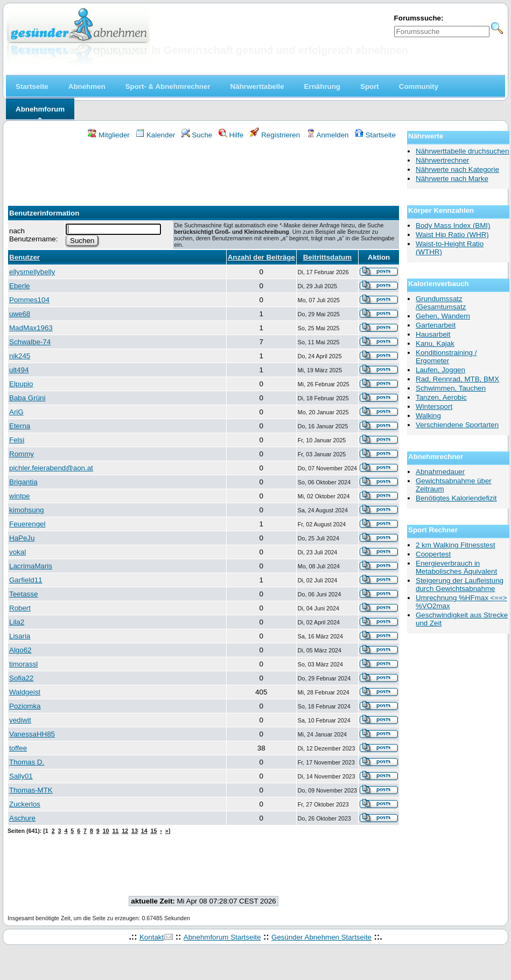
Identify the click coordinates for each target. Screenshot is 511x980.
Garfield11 (26, 580)
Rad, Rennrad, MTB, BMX (457, 379)
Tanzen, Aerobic (441, 397)
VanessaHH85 (32, 734)
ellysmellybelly (32, 272)
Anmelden (328, 135)
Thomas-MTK (31, 790)
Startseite (375, 135)
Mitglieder (108, 135)
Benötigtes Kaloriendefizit (456, 498)
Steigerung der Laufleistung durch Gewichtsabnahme (460, 585)
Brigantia (23, 482)
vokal (17, 552)
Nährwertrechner (442, 160)
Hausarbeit (433, 334)
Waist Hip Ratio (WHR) (452, 235)
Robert (20, 608)
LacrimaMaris (31, 566)
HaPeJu (22, 538)
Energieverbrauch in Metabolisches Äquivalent (456, 567)
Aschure (22, 818)
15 (154, 831)
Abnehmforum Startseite (222, 937)
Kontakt (152, 937)
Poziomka (25, 706)
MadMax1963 (31, 328)
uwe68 (20, 314)
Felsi (17, 440)
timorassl (23, 664)
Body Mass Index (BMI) (453, 225)
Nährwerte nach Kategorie (457, 169)
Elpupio (21, 384)
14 (144, 831)
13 (135, 831)
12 (125, 831)
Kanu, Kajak (435, 343)
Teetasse (23, 594)
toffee (18, 748)
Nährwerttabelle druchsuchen (462, 151)
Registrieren (275, 135)
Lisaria (20, 636)
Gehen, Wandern (443, 316)
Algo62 (20, 650)
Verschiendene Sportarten (457, 425)
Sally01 (21, 776)
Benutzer (24, 257)
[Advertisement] (204, 169)
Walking (428, 416)
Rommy (22, 454)
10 (106, 831)
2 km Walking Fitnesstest (456, 545)
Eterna (20, 426)
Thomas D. (27, 762)
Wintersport (434, 406)
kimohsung (26, 510)
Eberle (20, 286)
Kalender (155, 135)
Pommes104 (29, 300)
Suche (197, 135)
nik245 (20, 356)
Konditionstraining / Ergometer (446, 357)
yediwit (20, 720)
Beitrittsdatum (327, 257)
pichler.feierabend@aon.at (51, 468)
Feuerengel (27, 524)
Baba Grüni (27, 398)
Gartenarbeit (436, 325)
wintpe (20, 496)
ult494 (19, 370)
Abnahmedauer (440, 472)
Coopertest (433, 554)
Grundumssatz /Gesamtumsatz (441, 303)
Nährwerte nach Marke (452, 179)
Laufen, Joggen (440, 370)
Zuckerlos (25, 804)
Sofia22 (21, 678)
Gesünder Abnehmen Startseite (321, 937)
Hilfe (231, 135)
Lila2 (17, 622)
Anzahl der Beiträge (261, 257)
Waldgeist (25, 692)
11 (115, 831)
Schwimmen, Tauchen (451, 388)
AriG (16, 412)
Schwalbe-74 (30, 342)
